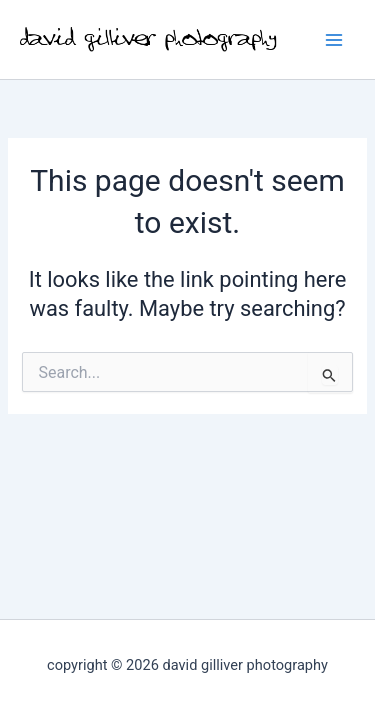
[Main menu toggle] (334, 40)
